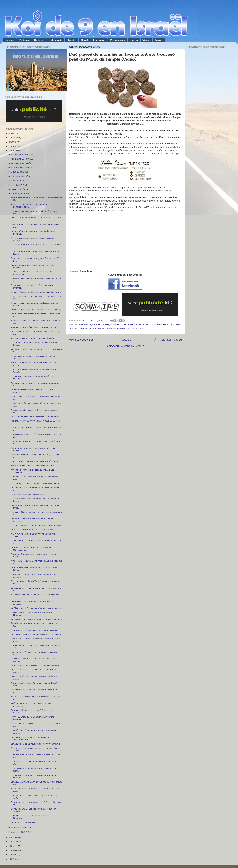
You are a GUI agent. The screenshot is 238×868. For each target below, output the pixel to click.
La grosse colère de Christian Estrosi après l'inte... (34, 763)
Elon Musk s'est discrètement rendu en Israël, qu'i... (35, 684)
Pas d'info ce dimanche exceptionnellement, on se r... (35, 624)
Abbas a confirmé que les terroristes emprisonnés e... (30, 205)
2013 (12, 855)
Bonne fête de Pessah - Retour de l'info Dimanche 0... (36, 199)
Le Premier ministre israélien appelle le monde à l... (36, 489)
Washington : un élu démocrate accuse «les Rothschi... (33, 817)
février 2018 (18, 827)
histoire (158, 325)
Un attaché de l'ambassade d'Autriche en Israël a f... (36, 646)
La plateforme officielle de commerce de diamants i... (32, 273)
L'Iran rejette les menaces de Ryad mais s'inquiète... (32, 391)
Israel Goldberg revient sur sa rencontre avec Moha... (35, 344)
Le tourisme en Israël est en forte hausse (32, 530)
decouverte (104, 325)
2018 (12, 151)
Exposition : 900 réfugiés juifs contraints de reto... (34, 769)
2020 (12, 142)
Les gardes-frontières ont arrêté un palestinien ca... (36, 315)
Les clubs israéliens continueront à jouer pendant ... (32, 520)
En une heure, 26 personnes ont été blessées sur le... (36, 803)
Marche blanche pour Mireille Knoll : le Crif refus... (34, 364)
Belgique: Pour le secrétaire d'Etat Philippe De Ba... (35, 212)
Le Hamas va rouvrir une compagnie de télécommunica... (31, 738)
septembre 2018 (20, 167)
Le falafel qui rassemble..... (25, 822)
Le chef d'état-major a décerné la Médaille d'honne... (34, 232)
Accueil (159, 40)
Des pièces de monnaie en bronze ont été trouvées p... (36, 429)
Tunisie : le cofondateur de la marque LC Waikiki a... (36, 422)
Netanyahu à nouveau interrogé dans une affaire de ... (36, 562)
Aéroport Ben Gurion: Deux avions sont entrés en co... (36, 322)
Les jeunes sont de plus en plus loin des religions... (36, 634)
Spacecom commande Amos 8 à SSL (29, 494)
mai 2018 (16, 185)
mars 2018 (17, 194)
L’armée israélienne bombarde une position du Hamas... (34, 614)
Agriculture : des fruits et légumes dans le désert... (33, 239)
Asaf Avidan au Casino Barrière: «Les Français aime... (35, 535)
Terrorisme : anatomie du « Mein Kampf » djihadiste (32, 603)
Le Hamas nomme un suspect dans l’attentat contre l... (33, 671)
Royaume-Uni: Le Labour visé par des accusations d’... (36, 513)
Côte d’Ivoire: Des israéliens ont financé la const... (36, 665)
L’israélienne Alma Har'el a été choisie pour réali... (33, 731)
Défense (39, 40)
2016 (12, 842)
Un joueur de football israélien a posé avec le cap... (35, 796)
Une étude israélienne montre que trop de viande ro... (36, 756)
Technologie (55, 40)
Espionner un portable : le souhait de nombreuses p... (36, 384)
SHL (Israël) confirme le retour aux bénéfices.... (35, 461)
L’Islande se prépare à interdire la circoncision (35, 417)
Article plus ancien (168, 339)
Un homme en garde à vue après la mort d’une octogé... (34, 576)
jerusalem (168, 325)
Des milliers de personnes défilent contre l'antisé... (32, 286)
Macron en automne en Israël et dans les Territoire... (32, 471)
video (145, 328)
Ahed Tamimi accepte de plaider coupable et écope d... (36, 698)
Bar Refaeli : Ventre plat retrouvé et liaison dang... (34, 653)
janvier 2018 (18, 832)
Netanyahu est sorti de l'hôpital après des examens (33, 377)
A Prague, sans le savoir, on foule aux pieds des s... (35, 596)
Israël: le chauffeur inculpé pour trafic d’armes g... (36, 589)
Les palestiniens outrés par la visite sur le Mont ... (36, 219)
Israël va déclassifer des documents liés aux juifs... (34, 677)
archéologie (85, 325)
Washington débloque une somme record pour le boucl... (35, 478)
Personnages (117, 40)
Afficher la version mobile (125, 346)
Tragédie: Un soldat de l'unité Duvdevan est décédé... (33, 711)
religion (84, 328)
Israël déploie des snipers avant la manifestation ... (36, 246)
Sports (134, 40)
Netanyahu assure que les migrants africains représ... (35, 776)
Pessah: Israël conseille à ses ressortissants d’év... (35, 411)
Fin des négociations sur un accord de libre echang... (33, 266)
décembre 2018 (19, 154)
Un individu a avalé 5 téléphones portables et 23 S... (36, 436)
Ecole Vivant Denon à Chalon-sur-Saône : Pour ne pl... (35, 640)
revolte (93, 328)
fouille (149, 325)
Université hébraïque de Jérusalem (123, 328)
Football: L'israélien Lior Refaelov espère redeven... (33, 718)
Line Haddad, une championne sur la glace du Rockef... (34, 569)
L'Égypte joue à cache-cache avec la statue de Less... (35, 500)
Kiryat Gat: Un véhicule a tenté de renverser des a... (36, 398)
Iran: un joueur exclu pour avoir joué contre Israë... (34, 371)
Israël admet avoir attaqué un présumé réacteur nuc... (36, 783)
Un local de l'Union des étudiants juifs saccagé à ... (36, 280)
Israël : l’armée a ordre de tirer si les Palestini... (36, 292)
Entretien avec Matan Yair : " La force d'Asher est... (35, 582)
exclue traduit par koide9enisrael (128, 325)
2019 (12, 146)
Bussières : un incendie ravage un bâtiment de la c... (35, 691)
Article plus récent (83, 339)
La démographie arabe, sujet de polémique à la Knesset (35, 253)
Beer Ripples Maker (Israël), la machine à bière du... (36, 725)
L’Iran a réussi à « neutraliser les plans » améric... (33, 660)
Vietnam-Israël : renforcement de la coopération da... (36, 350)
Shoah (85, 40)
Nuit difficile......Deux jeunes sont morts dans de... (35, 630)
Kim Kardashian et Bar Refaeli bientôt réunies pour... (35, 790)
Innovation (99, 40)
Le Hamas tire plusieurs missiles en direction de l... (36, 619)
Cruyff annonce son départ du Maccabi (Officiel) (36, 310)
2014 (12, 850)
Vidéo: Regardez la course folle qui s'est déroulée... (32, 704)
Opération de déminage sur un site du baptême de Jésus (36, 749)
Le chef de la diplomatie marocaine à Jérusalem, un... (36, 333)
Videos (146, 40)
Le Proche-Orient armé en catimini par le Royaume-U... (32, 549)
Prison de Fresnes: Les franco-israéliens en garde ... (34, 555)
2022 (12, 133)
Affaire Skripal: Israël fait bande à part (32, 338)
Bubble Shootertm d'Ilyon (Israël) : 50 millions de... (35, 456)
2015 (12, 846)
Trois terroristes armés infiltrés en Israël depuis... (33, 449)
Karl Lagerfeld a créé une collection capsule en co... (36, 297)
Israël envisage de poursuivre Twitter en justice (36, 744)
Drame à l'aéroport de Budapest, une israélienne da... (36, 442)
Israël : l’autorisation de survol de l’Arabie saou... (36, 525)
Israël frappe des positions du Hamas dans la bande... (34, 304)
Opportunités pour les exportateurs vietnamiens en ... (35, 226)
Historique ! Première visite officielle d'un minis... (35, 327)
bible (95, 325)
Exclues (10, 40)
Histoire (71, 40)
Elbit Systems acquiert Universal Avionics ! (33, 466)
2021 (12, 138)
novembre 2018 (19, 159)
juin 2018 (17, 181)
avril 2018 (17, 189)
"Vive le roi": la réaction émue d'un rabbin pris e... (36, 483)
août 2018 (17, 172)
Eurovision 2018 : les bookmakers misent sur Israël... (33, 810)
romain (101, 328)
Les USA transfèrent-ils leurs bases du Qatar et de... (35, 506)
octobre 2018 (18, 163)
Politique (24, 40)
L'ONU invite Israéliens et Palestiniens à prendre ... (36, 542)
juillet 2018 (18, 176)
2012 (12, 859)
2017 (12, 837)
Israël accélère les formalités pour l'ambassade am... (36, 404)
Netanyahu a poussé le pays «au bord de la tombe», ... (33, 357)
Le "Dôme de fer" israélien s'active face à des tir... (36, 608)
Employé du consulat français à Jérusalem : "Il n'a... (35, 259)
